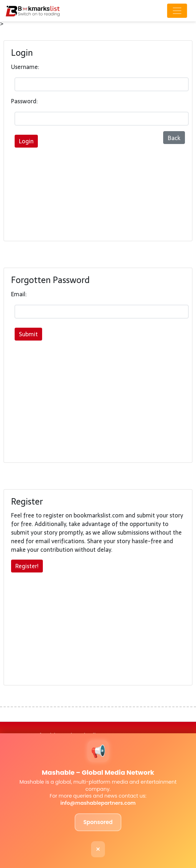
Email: (19, 294)
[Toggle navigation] (177, 11)
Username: (25, 67)
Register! (27, 566)
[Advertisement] (54, 193)
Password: (24, 101)
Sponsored (98, 822)
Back (174, 138)
